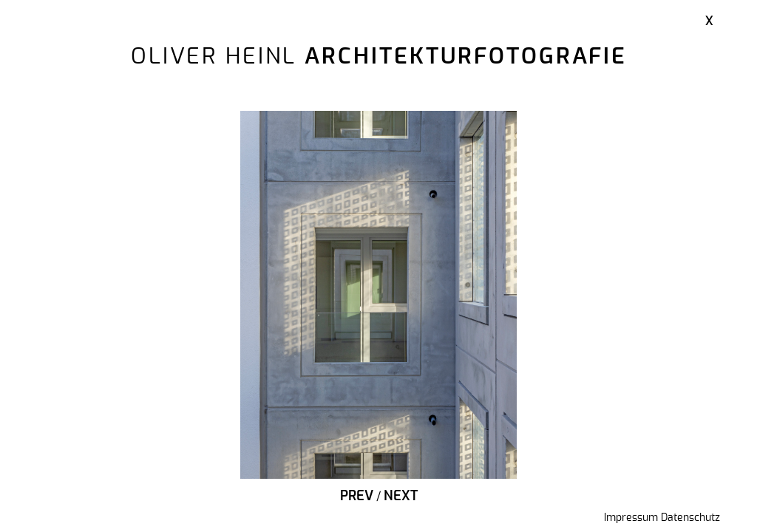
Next (401, 497)
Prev (357, 497)
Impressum (631, 518)
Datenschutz (690, 518)
